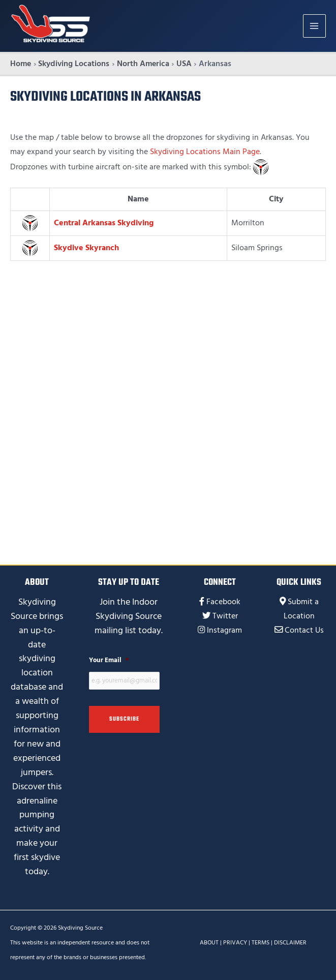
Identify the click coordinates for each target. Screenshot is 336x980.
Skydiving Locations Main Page (205, 152)
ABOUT (209, 943)
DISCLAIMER (290, 943)
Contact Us (304, 630)
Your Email (109, 660)
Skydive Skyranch (86, 248)
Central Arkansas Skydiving (104, 223)
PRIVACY (235, 943)
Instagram (224, 630)
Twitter (225, 616)
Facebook (223, 602)
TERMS (261, 943)
